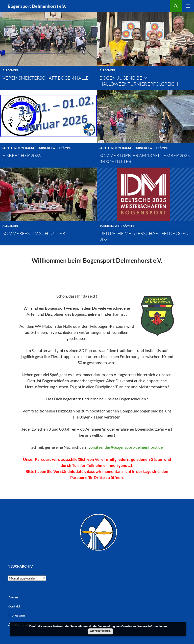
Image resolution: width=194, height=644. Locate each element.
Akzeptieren (101, 631)
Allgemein (10, 70)
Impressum (16, 613)
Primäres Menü (188, 6)
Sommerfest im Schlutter (34, 233)
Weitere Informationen (152, 626)
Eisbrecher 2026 (22, 155)
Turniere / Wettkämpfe (55, 148)
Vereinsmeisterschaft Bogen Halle (46, 78)
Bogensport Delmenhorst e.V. (37, 6)
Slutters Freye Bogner (19, 148)
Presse (13, 595)
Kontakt (14, 604)
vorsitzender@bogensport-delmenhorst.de (126, 445)
